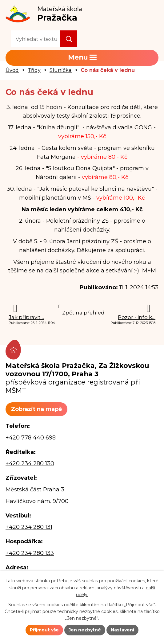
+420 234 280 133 (30, 553)
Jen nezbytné (85, 630)
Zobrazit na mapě (36, 409)
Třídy (34, 70)
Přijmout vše (44, 630)
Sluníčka (61, 70)
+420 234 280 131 (29, 527)
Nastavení (122, 630)
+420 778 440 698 (31, 438)
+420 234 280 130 (30, 463)
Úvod (12, 70)
